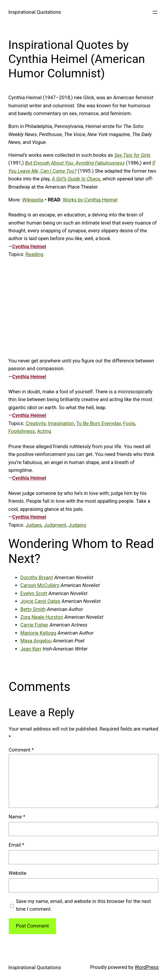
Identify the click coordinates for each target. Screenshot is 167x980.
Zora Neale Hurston (42, 617)
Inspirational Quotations (35, 12)
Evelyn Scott (34, 593)
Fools (129, 423)
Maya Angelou (36, 641)
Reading (34, 254)
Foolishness (22, 431)
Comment (21, 750)
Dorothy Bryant (37, 578)
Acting (44, 431)
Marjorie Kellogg (38, 633)
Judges (34, 525)
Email (16, 845)
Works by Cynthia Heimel (90, 200)
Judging (77, 525)
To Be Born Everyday (98, 423)
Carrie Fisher (34, 625)
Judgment (55, 525)
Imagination (61, 423)
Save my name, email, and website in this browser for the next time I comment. (83, 905)
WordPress (147, 967)
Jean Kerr (31, 649)
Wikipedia (33, 200)
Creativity (36, 423)
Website (18, 873)
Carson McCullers (40, 585)
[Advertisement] (83, 308)
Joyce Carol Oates (40, 601)
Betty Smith (33, 609)
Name (17, 817)
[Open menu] (155, 12)
